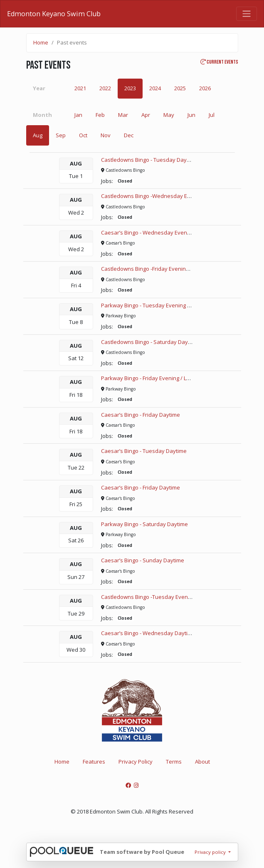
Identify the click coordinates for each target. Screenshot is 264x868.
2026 (205, 88)
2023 (130, 88)
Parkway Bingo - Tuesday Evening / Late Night (158, 305)
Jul (212, 115)
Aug (38, 135)
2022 (105, 88)
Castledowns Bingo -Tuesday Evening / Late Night (163, 597)
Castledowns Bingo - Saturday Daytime (150, 342)
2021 (80, 88)
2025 (180, 88)
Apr (146, 115)
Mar (123, 115)
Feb (100, 115)
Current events (219, 62)
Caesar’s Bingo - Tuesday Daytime (144, 451)
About (202, 762)
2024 (155, 88)
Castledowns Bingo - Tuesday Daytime (149, 160)
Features (94, 762)
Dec (129, 135)
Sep (61, 135)
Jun (191, 115)
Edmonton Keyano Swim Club (54, 14)
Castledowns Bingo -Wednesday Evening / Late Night (167, 196)
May (169, 115)
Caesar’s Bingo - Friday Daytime (141, 415)
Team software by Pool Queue (142, 852)
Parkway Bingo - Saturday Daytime (144, 524)
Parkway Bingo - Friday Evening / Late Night (155, 378)
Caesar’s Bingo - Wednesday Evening (148, 232)
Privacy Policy (136, 762)
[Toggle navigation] (247, 14)
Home (41, 42)
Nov (106, 135)
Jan (78, 115)
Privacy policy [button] (211, 852)
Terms (174, 762)
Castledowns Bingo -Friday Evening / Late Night (160, 269)
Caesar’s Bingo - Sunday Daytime (143, 560)
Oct (83, 135)
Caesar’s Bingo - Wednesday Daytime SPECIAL (159, 633)
